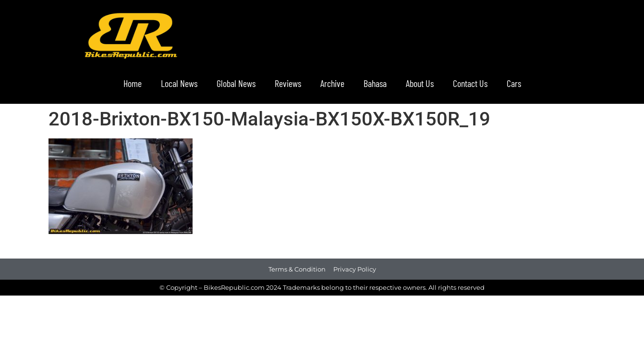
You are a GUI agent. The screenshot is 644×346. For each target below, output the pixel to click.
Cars (514, 83)
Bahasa (375, 83)
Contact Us (470, 83)
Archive (332, 83)
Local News (179, 83)
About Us (420, 83)
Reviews (288, 83)
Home (133, 83)
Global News (236, 83)
